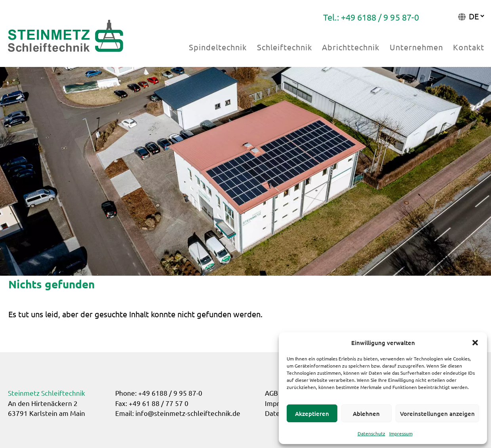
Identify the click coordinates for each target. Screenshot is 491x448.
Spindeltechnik (218, 47)
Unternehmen (416, 47)
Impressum (401, 433)
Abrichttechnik (351, 47)
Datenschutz (371, 433)
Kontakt (469, 47)
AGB (271, 393)
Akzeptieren (312, 414)
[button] (475, 343)
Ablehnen (366, 414)
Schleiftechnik (285, 47)
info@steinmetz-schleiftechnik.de (188, 413)
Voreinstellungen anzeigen (437, 414)
